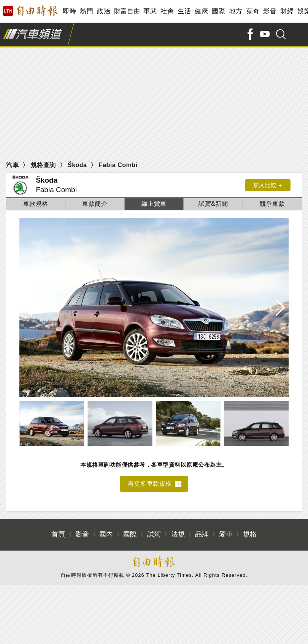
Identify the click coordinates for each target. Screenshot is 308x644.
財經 (287, 11)
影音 (270, 11)
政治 (104, 11)
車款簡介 (95, 204)
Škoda (77, 165)
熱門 (87, 11)
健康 (201, 11)
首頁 (58, 534)
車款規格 (36, 204)
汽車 (12, 165)
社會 (167, 11)
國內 (106, 534)
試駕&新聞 (213, 204)
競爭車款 (272, 204)
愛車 (226, 534)
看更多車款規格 (150, 484)
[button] (280, 308)
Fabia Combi (118, 165)
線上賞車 (154, 204)
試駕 (154, 534)
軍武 (150, 11)
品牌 (202, 534)
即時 (69, 11)
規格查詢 (43, 165)
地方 (236, 11)
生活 (184, 11)
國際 (218, 11)
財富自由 (127, 11)
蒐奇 (253, 11)
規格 (250, 534)
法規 (178, 534)
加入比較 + (268, 185)
